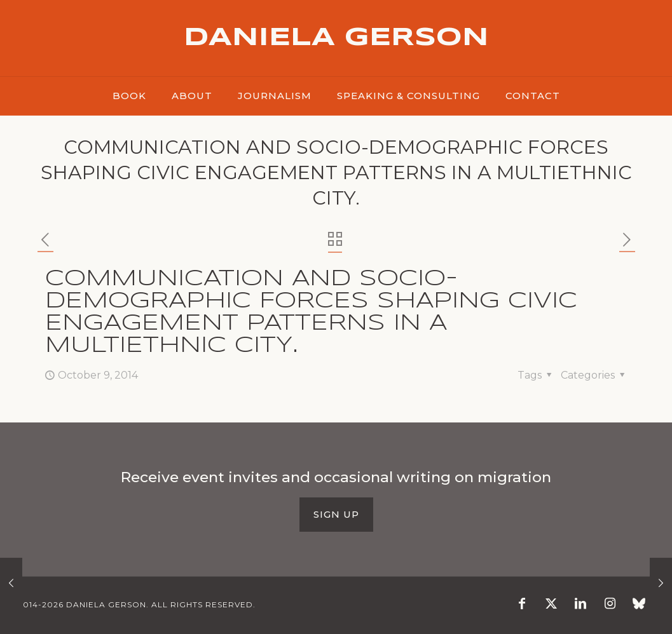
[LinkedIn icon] (580, 604)
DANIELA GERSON (336, 38)
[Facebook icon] (522, 604)
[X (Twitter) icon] (551, 604)
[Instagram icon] (610, 604)
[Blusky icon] (639, 604)
